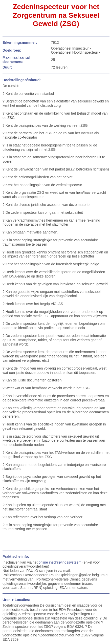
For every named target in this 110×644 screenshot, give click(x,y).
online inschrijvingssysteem (60, 562)
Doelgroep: (12, 50)
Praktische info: (16, 556)
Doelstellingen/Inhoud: (22, 80)
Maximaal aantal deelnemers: (16, 60)
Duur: (7, 67)
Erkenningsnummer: (20, 42)
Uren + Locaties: (16, 600)
